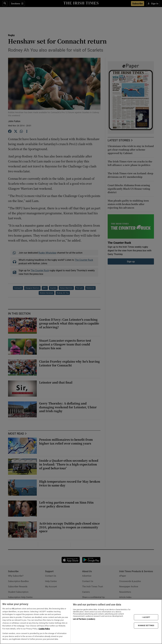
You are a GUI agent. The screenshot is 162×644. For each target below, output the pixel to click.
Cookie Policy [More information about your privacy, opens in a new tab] (44, 629)
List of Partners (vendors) (84, 619)
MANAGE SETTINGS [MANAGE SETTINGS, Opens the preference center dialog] (146, 626)
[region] (81, 622)
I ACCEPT (146, 617)
